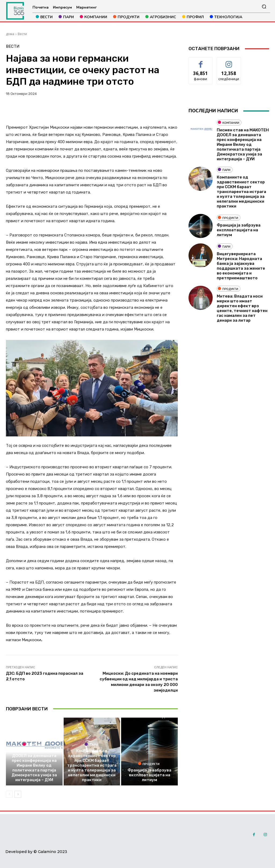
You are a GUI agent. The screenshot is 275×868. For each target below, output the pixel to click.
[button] (264, 7)
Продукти (149, 764)
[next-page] (18, 794)
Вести (22, 34)
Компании (33, 744)
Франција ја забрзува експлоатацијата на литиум (149, 775)
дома (10, 34)
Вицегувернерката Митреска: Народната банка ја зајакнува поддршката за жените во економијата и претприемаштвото (241, 266)
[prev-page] (9, 794)
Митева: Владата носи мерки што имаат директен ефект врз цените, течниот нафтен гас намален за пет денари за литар (242, 308)
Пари (91, 744)
